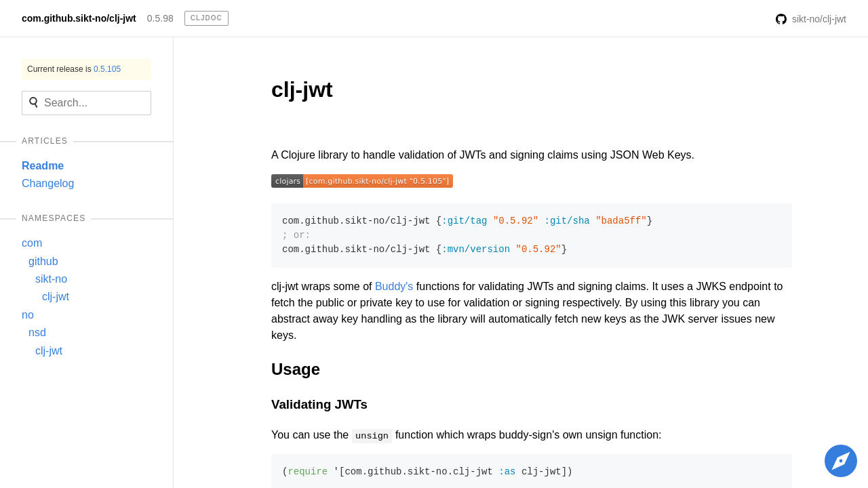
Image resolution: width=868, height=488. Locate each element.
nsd (37, 332)
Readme (43, 166)
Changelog (48, 183)
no (28, 315)
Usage (296, 369)
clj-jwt (56, 297)
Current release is (74, 69)
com (32, 243)
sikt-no (51, 279)
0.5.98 (160, 18)
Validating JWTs (319, 404)
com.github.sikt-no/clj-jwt (79, 18)
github (43, 261)
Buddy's (394, 286)
